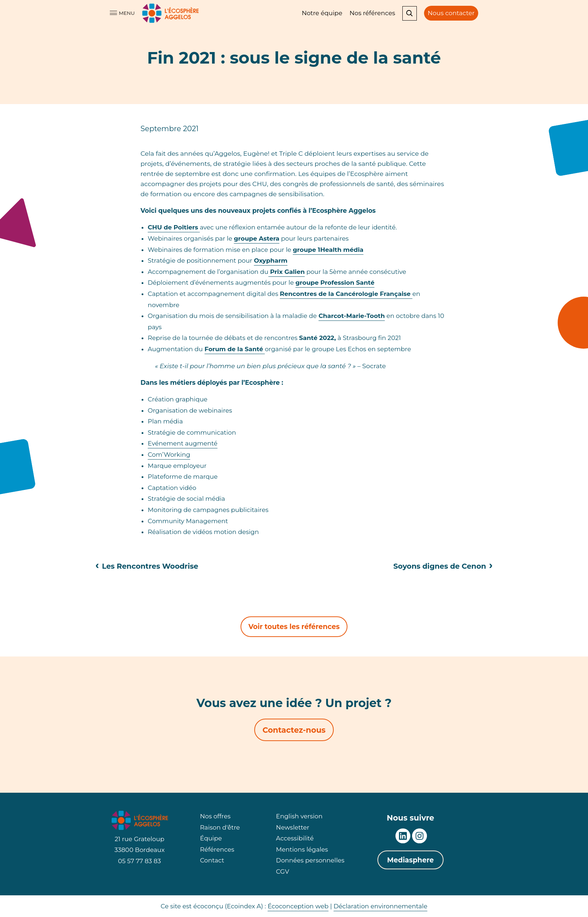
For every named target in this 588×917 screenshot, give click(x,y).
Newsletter (293, 827)
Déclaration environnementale (380, 906)
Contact (212, 860)
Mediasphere (410, 860)
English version (299, 816)
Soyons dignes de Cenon (443, 566)
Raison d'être (220, 827)
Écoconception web (298, 906)
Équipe (211, 838)
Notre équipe (322, 13)
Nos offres (215, 816)
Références (217, 849)
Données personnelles (310, 860)
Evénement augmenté (183, 443)
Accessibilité (295, 838)
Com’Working (169, 455)
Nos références (372, 13)
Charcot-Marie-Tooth (352, 316)
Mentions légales (302, 849)
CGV (282, 871)
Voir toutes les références (294, 627)
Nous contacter (451, 13)
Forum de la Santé (235, 349)
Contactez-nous (294, 730)
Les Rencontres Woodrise (147, 566)
